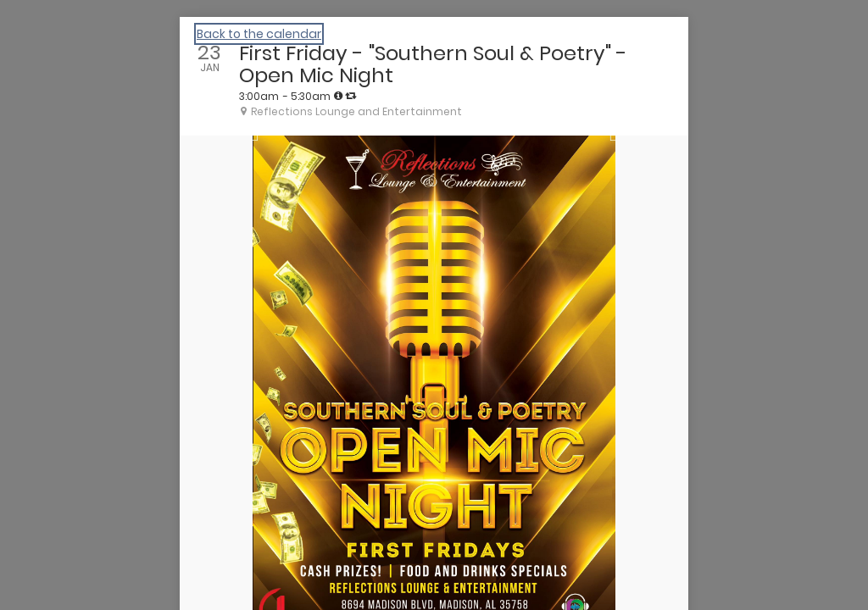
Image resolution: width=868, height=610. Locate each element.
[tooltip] (338, 96)
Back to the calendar (259, 34)
